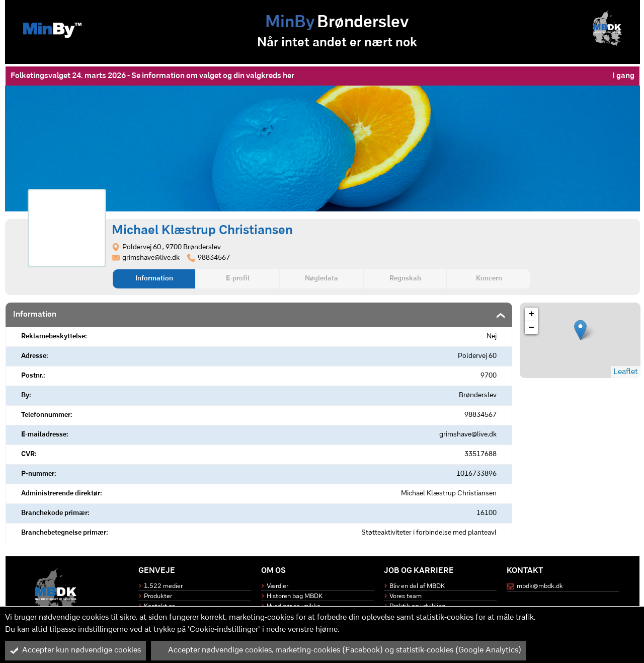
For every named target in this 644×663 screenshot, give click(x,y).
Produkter (158, 596)
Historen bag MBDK (295, 596)
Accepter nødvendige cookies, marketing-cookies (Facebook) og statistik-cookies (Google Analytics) (339, 650)
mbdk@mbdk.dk (540, 586)
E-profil (238, 279)
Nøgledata (321, 279)
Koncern (489, 279)
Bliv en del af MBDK (417, 586)
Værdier (277, 586)
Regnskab (405, 279)
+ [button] (532, 314)
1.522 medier (163, 586)
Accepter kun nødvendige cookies (75, 650)
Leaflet (626, 372)
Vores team (406, 596)
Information (154, 279)
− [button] (532, 328)
